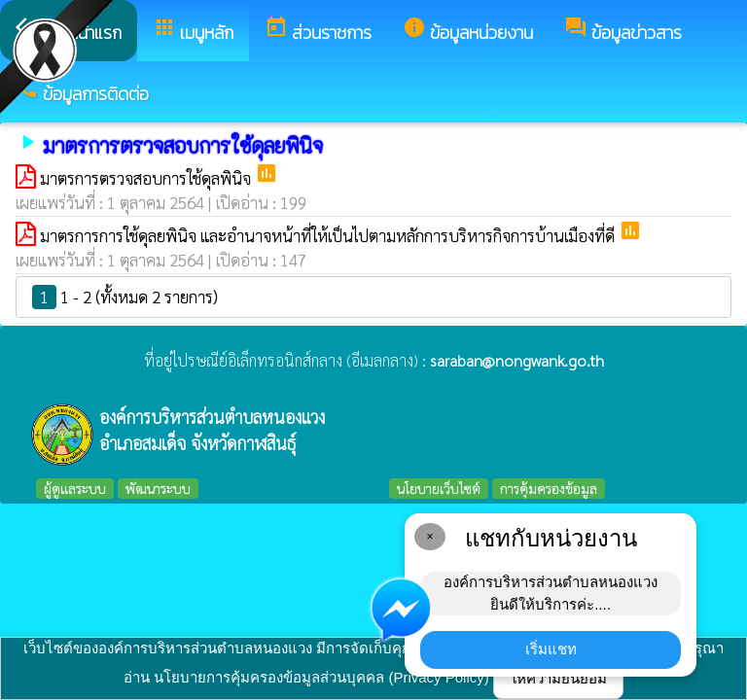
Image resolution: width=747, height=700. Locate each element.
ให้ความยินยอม (558, 678)
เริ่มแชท (551, 649)
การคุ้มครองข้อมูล (549, 488)
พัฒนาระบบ (158, 488)
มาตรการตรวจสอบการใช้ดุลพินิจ (147, 178)
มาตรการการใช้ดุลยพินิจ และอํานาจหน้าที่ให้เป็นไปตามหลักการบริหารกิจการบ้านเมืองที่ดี (329, 235)
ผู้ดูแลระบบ (75, 488)
